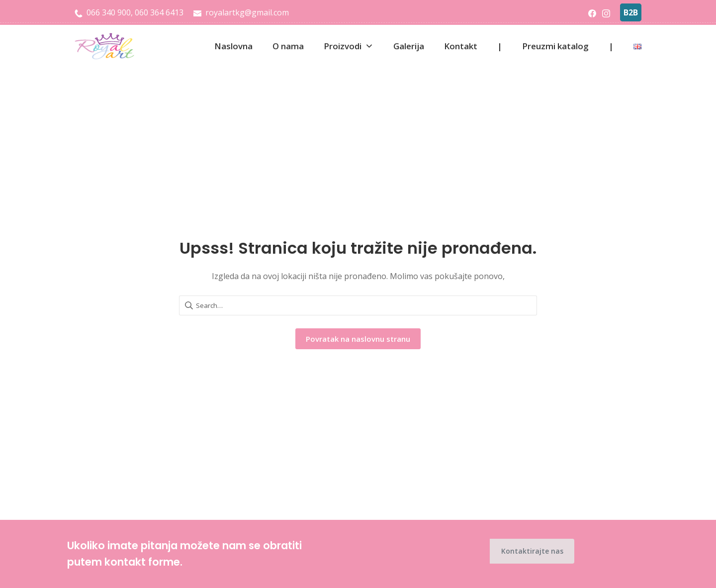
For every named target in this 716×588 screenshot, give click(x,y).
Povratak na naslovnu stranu (358, 339)
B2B (631, 12)
